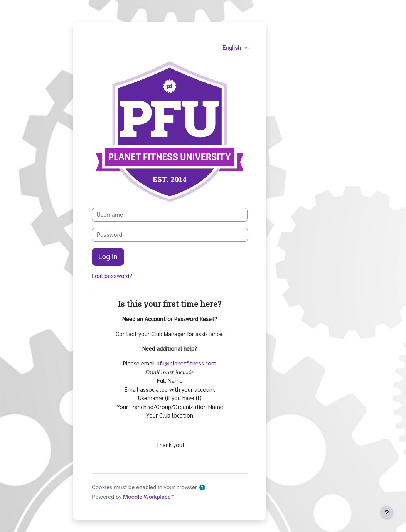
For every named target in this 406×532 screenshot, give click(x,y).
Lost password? (112, 276)
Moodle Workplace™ (149, 497)
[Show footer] (387, 513)
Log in (108, 257)
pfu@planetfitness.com (186, 363)
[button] (203, 488)
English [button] (232, 48)
